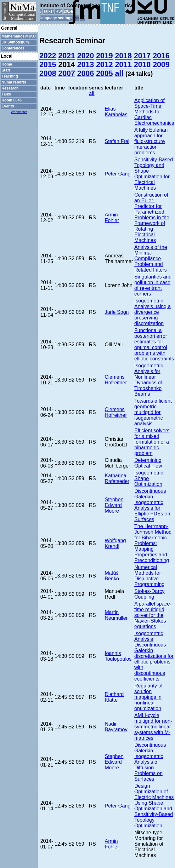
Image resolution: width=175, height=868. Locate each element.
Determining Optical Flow (148, 463)
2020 (85, 56)
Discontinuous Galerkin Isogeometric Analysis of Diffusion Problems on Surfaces (150, 762)
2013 (85, 64)
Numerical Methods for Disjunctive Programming (150, 576)
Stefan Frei (117, 141)
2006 (85, 73)
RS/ (59, 11)
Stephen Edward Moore (114, 505)
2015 (48, 64)
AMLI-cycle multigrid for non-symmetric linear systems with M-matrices (153, 727)
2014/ (69, 11)
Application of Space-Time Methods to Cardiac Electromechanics (154, 112)
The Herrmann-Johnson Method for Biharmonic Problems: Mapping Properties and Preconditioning (153, 543)
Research (10, 88)
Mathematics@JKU (19, 36)
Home (7, 64)
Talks (6, 94)
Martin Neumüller (116, 615)
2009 (161, 64)
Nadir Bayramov (116, 727)
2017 (142, 56)
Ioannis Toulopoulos (118, 656)
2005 (104, 73)
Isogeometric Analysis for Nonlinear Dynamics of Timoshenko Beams (149, 380)
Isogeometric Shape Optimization (149, 478)
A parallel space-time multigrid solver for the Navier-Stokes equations (153, 615)
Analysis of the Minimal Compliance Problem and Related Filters (151, 259)
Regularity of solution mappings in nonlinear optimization (149, 697)
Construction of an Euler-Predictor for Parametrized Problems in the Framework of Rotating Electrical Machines (152, 218)
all (119, 73)
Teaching (10, 76)
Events (8, 106)
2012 (104, 64)
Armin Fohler (112, 218)
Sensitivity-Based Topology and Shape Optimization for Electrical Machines (154, 174)
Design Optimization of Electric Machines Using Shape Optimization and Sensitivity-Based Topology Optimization (154, 806)
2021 (67, 56)
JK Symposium (15, 42)
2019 (104, 56)
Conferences (13, 48)
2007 (67, 73)
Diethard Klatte (114, 697)
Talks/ (48, 11)
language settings (56, 18)
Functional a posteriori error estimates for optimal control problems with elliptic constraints (154, 345)
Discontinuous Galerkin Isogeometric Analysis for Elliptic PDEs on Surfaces (152, 505)
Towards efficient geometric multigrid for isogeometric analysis (153, 412)
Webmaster (19, 112)
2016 (161, 56)
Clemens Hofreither (116, 380)
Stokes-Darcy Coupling (150, 594)
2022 (48, 56)
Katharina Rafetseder (117, 478)
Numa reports (14, 82)
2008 (48, 73)
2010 (142, 64)
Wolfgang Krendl (115, 543)
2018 (123, 56)
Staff (6, 70)
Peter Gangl (118, 174)
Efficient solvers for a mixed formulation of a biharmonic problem (152, 442)
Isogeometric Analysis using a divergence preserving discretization (153, 312)
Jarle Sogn (117, 312)
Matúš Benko (112, 576)
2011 (123, 64)
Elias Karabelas (116, 112)
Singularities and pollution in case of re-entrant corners (153, 285)
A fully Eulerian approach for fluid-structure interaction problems (151, 141)
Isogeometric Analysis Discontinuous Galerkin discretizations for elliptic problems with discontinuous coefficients (154, 656)
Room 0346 (12, 100)
